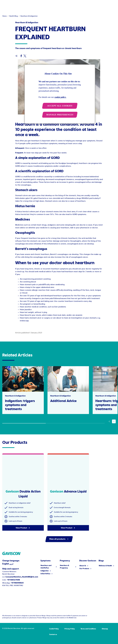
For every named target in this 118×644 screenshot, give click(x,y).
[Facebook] (21, 56)
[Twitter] (25, 56)
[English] (103, 5)
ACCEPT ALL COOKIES (60, 106)
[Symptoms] (27, 5)
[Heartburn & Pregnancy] (49, 5)
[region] (60, 94)
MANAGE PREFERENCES (60, 115)
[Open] (116, 5)
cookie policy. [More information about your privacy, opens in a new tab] (60, 97)
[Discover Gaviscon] (72, 5)
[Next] (114, 421)
